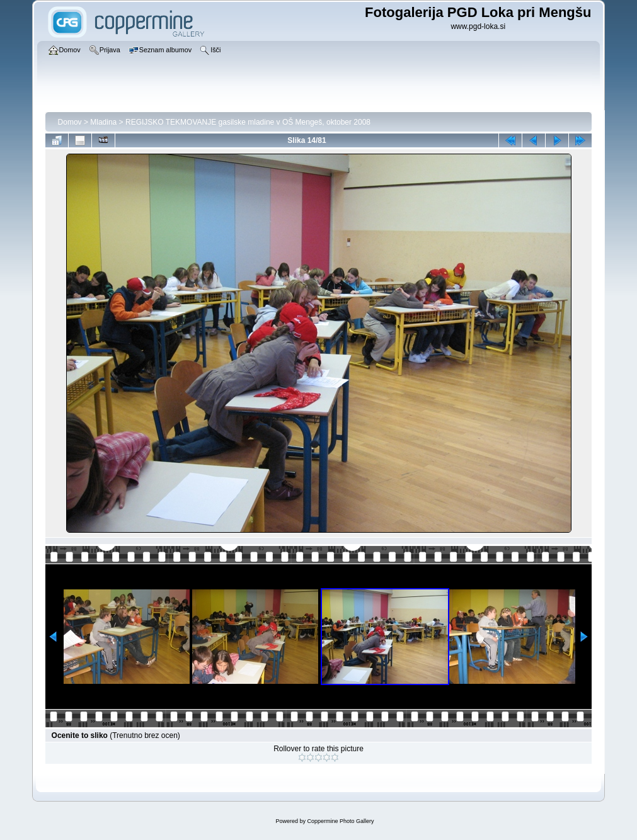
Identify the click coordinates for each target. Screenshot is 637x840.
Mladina (103, 122)
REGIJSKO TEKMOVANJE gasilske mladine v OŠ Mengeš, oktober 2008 (248, 122)
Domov (70, 122)
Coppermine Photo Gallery (340, 821)
